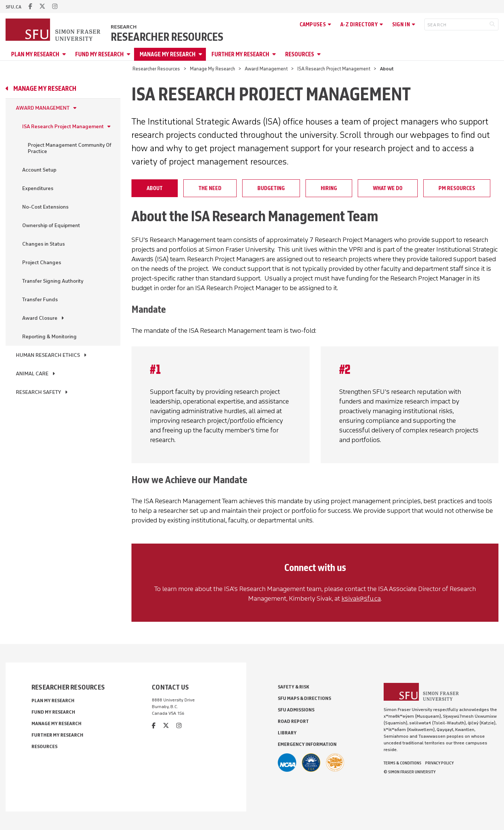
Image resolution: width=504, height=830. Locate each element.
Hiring (329, 188)
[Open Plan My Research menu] (65, 54)
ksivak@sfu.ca (361, 598)
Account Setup (39, 170)
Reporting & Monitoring (49, 337)
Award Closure (40, 318)
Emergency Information (307, 744)
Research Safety (39, 392)
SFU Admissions (296, 710)
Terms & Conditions (403, 763)
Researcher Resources (167, 37)
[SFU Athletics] (287, 763)
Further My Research (240, 54)
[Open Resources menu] (320, 54)
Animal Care (32, 374)
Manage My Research (168, 54)
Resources (300, 54)
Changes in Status (44, 244)
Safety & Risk (293, 687)
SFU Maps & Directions (304, 698)
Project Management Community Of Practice (70, 148)
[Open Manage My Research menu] (201, 54)
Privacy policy (439, 763)
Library (287, 733)
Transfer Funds (40, 300)
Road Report (293, 721)
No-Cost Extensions (45, 207)
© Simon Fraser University (410, 772)
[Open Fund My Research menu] (130, 54)
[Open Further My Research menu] (275, 54)
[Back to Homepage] (54, 30)
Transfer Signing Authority (53, 281)
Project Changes (42, 263)
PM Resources (457, 188)
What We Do (388, 188)
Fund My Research (99, 54)
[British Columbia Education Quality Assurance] (311, 763)
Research (124, 27)
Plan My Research (35, 54)
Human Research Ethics (48, 355)
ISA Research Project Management (334, 69)
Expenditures (38, 188)
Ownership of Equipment (51, 225)
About (155, 188)
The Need (210, 188)
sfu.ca (14, 7)
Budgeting (271, 188)
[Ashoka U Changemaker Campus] (335, 763)
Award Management (266, 69)
